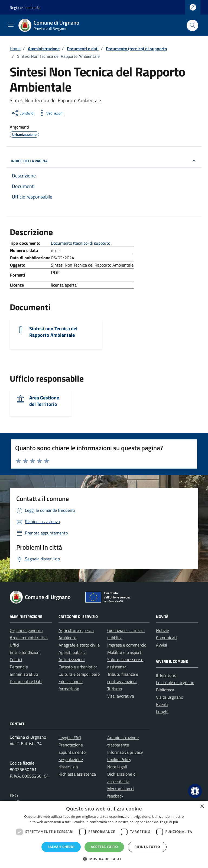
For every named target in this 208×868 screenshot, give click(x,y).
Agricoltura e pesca (76, 630)
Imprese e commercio (127, 645)
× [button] (202, 807)
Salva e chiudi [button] (61, 847)
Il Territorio (166, 675)
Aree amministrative (29, 638)
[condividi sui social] (23, 113)
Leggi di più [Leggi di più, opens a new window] (169, 822)
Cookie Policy (119, 759)
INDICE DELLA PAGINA (104, 161)
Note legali (117, 767)
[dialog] (104, 834)
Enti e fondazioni (25, 652)
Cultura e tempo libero (79, 674)
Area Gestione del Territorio (44, 401)
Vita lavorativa (121, 696)
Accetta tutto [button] (104, 847)
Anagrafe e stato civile (79, 645)
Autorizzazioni (72, 660)
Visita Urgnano (170, 697)
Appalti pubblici (73, 652)
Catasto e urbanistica (78, 667)
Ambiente (67, 638)
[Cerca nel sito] (192, 26)
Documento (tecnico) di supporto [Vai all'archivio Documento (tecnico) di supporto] (81, 243)
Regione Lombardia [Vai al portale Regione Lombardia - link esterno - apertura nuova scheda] (25, 7)
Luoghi (162, 712)
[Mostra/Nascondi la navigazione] (11, 25)
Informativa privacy (125, 752)
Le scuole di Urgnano (175, 682)
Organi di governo (26, 630)
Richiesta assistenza (77, 774)
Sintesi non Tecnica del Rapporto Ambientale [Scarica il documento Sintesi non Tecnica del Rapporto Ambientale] (53, 332)
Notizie (162, 630)
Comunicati (166, 638)
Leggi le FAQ (70, 738)
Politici (16, 660)
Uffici (14, 645)
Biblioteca (165, 690)
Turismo (115, 689)
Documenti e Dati (26, 681)
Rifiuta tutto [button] (147, 847)
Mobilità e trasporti (125, 652)
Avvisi (162, 645)
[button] (195, 791)
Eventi (162, 704)
